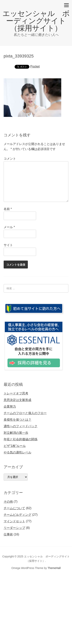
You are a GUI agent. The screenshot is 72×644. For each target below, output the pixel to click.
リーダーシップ (14, 528)
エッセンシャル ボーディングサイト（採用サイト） (36, 21)
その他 (8, 502)
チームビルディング (17, 515)
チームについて (14, 508)
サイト (8, 245)
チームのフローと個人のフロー (25, 413)
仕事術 (8, 534)
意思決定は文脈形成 (17, 400)
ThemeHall (54, 568)
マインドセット (14, 521)
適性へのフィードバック (21, 426)
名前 (8, 209)
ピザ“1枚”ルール (15, 446)
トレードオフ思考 (16, 393)
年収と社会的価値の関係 (21, 439)
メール (9, 227)
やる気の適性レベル (17, 452)
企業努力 (10, 406)
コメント (10, 159)
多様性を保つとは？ (17, 420)
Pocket (35, 66)
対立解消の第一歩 (16, 433)
